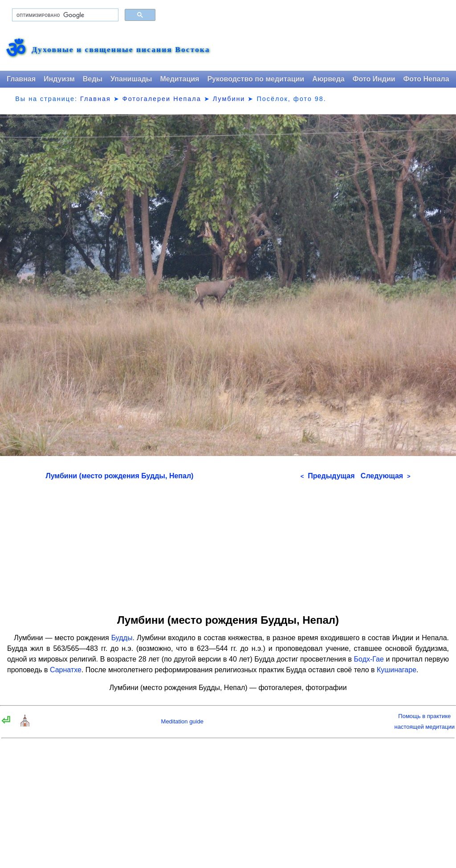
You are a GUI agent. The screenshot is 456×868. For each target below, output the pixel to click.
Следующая (386, 476)
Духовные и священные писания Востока (121, 50)
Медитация (179, 79)
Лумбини (229, 99)
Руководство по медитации (256, 79)
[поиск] (64, 15)
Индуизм (59, 79)
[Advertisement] (228, 544)
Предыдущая (328, 476)
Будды (122, 638)
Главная (21, 79)
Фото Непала (426, 79)
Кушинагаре (397, 670)
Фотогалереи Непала (162, 99)
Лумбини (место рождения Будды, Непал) (119, 476)
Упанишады (131, 79)
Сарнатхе (66, 670)
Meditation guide (182, 721)
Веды (93, 79)
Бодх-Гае (369, 659)
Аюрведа (328, 79)
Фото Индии (374, 79)
